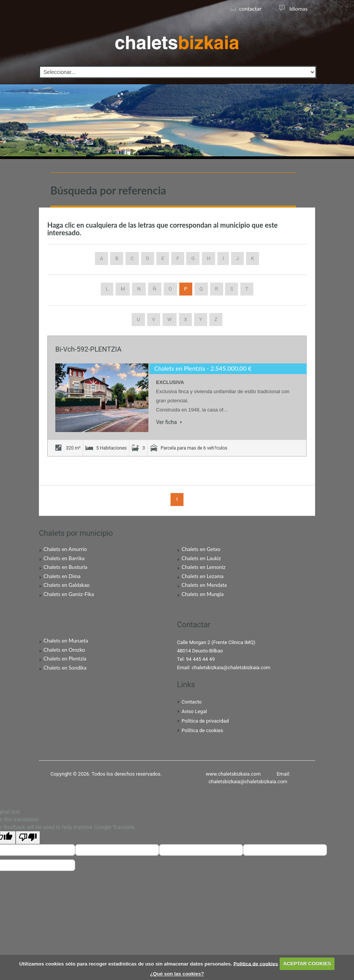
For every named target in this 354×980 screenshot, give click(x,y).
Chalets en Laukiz (201, 558)
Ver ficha (169, 422)
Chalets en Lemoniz (204, 567)
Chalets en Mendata (204, 585)
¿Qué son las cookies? (177, 974)
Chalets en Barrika (64, 558)
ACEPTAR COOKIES (307, 963)
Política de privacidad (205, 721)
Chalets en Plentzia (179, 368)
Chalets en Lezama (203, 576)
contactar (250, 9)
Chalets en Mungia (203, 594)
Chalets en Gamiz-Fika (69, 594)
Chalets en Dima (62, 576)
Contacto (192, 702)
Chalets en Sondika (65, 668)
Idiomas (298, 9)
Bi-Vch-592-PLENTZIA (88, 349)
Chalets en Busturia (65, 567)
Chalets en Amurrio (65, 549)
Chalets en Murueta (66, 641)
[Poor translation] (28, 838)
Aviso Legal (194, 711)
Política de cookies (202, 730)
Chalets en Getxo (201, 549)
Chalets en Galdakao (67, 585)
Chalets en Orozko (64, 650)
